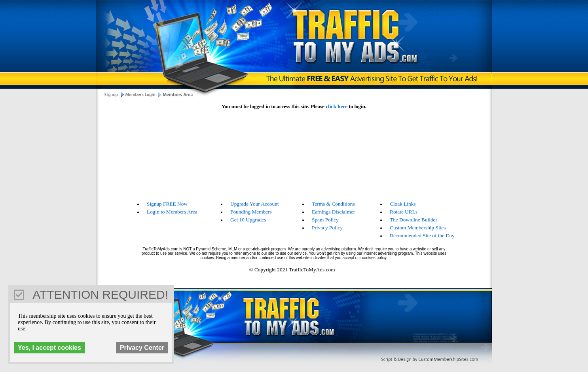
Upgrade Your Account (255, 204)
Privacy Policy (327, 228)
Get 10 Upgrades (248, 220)
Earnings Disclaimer (333, 212)
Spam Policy (325, 220)
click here (337, 106)
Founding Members (251, 212)
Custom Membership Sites (418, 228)
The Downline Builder (413, 220)
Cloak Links (403, 204)
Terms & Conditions (333, 204)
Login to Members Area (172, 212)
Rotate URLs (404, 212)
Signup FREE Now (167, 204)
